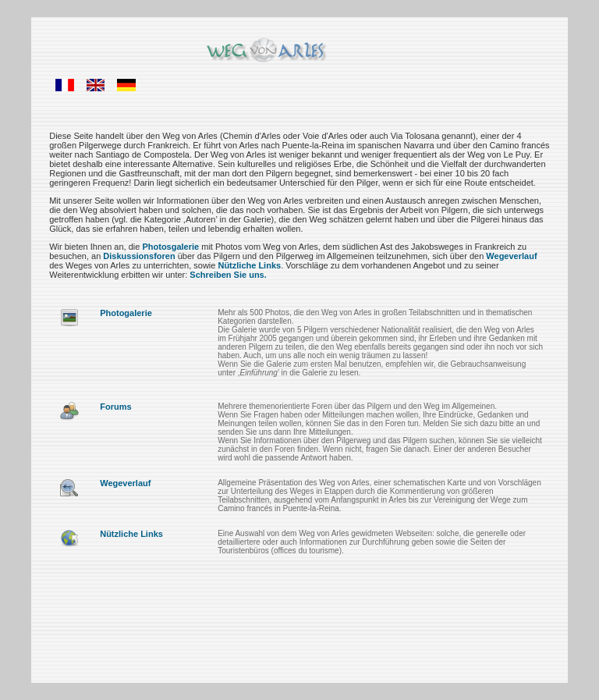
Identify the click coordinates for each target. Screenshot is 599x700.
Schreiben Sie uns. (228, 275)
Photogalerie (126, 313)
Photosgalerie (170, 247)
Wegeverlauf (511, 256)
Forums (115, 407)
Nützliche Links (249, 265)
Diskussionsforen (139, 256)
